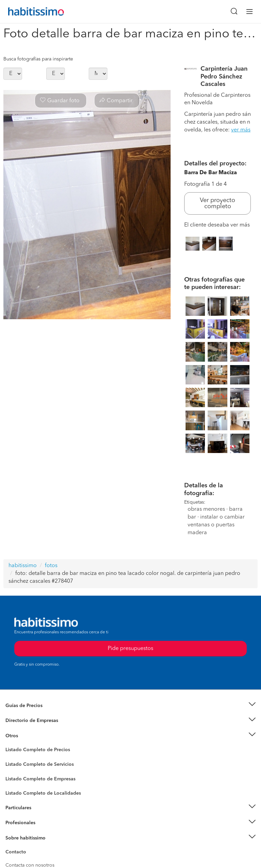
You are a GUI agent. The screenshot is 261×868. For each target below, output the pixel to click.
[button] (130, 706)
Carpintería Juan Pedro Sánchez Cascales (224, 77)
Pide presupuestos (130, 856)
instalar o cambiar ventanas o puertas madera (216, 525)
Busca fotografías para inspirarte (38, 59)
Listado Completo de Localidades (43, 793)
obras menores (206, 509)
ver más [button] (241, 130)
